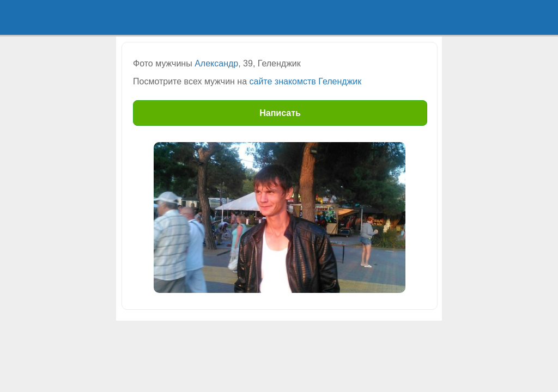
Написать (280, 113)
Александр (216, 63)
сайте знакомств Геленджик (306, 81)
